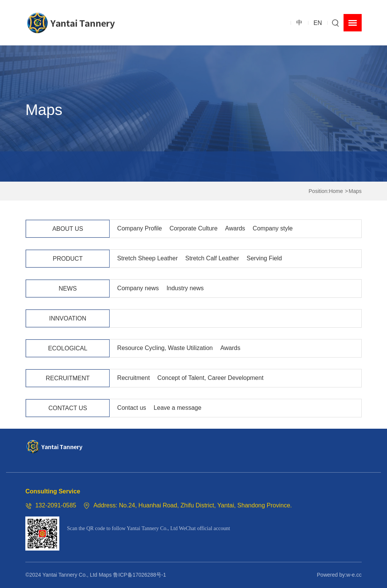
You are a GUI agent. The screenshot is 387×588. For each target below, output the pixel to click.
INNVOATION (68, 318)
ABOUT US (68, 229)
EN (318, 23)
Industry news (185, 288)
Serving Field (264, 258)
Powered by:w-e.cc (339, 575)
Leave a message (178, 408)
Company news (138, 288)
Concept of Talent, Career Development (210, 378)
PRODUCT (68, 259)
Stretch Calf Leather (212, 258)
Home (336, 191)
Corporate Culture (193, 228)
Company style (273, 228)
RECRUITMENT (68, 378)
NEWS (68, 289)
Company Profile (139, 228)
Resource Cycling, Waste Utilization (165, 348)
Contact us (132, 408)
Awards (235, 228)
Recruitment (133, 378)
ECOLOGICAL (68, 348)
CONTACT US (68, 408)
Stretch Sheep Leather (147, 258)
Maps (355, 191)
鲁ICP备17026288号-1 (139, 575)
